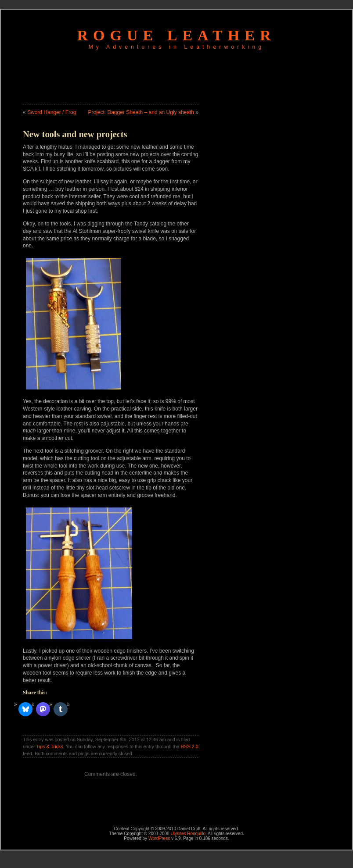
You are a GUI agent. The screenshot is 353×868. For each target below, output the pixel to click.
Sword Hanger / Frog (52, 112)
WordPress (159, 838)
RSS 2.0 (190, 747)
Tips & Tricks (49, 747)
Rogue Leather (177, 35)
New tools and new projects (75, 134)
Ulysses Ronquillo (188, 834)
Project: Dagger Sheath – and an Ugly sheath (141, 112)
